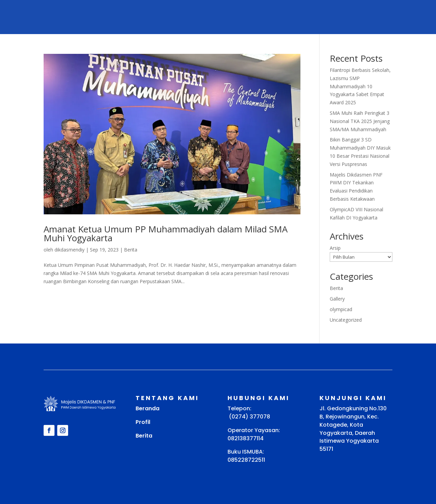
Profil (143, 422)
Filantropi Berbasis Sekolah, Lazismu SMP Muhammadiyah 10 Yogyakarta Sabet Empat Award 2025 (360, 86)
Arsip (335, 248)
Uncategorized (346, 320)
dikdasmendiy (69, 250)
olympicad (341, 309)
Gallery (337, 299)
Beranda (147, 408)
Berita (131, 250)
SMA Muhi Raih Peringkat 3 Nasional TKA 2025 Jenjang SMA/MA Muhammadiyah (360, 121)
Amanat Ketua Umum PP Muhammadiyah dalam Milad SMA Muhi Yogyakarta (166, 233)
